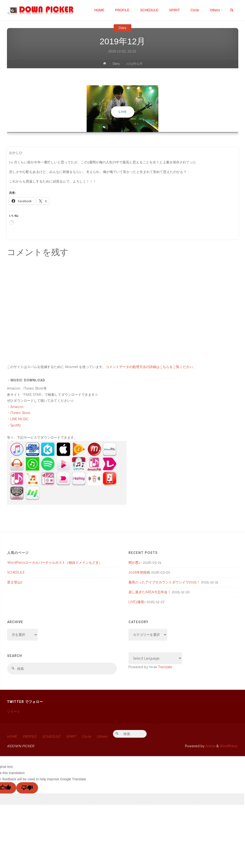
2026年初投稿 (139, 572)
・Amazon (15, 407)
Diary (122, 28)
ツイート (14, 712)
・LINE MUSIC (18, 419)
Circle (88, 737)
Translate (161, 667)
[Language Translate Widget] (155, 658)
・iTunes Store (19, 413)
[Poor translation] (27, 788)
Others (103, 737)
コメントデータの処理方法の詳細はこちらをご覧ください (149, 367)
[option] (123, 109)
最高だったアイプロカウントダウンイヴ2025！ (164, 582)
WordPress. (229, 746)
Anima (210, 746)
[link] (232, 10)
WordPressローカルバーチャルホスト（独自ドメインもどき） (55, 563)
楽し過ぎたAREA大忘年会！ (150, 592)
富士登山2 (15, 582)
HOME (12, 737)
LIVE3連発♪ (137, 602)
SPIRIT (72, 737)
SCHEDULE (16, 572)
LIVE (123, 112)
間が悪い (135, 563)
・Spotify (14, 425)
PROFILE (30, 737)
